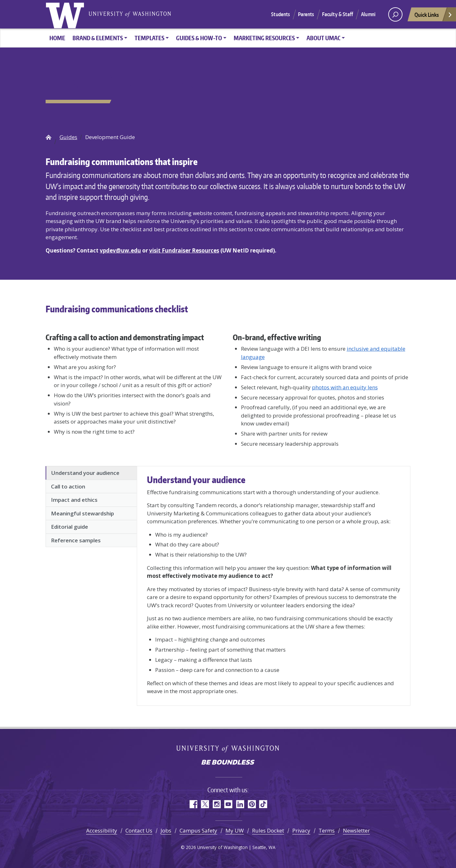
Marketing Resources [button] (264, 38)
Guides (68, 137)
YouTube (228, 804)
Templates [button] (149, 38)
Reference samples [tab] (76, 540)
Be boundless (228, 763)
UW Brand (49, 137)
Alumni (368, 14)
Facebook (193, 804)
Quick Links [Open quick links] (434, 16)
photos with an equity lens (345, 387)
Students (280, 14)
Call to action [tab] (68, 486)
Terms (327, 830)
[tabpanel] (274, 584)
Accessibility (102, 830)
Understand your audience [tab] (85, 473)
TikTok (263, 804)
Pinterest (252, 804)
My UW (235, 830)
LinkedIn (240, 804)
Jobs (166, 830)
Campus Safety (198, 830)
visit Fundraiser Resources (184, 250)
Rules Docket (268, 830)
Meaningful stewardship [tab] (82, 513)
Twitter (205, 804)
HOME (57, 38)
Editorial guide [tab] (70, 527)
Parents (306, 14)
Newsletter (356, 830)
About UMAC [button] (323, 38)
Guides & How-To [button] (199, 38)
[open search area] (395, 14)
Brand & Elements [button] (98, 38)
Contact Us (139, 830)
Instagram (216, 804)
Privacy (301, 830)
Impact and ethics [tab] (74, 500)
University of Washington (66, 14)
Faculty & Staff (338, 14)
